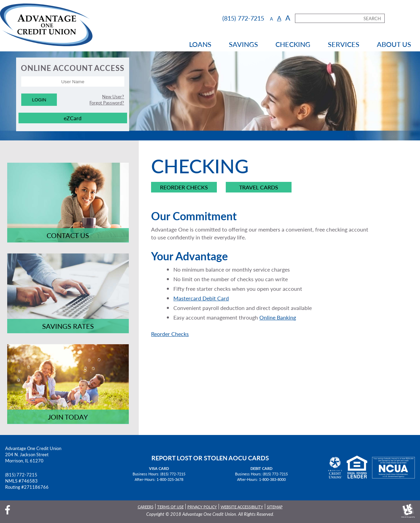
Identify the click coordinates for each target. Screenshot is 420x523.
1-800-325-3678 (170, 479)
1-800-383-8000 (272, 479)
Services (344, 44)
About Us (394, 44)
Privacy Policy (202, 507)
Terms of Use (170, 507)
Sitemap (275, 507)
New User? (113, 97)
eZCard (73, 118)
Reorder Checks (184, 187)
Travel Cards (259, 187)
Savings (243, 44)
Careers (146, 507)
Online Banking (278, 317)
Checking (293, 44)
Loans (200, 44)
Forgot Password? (107, 103)
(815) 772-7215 (21, 475)
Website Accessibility (242, 507)
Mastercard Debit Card (201, 298)
